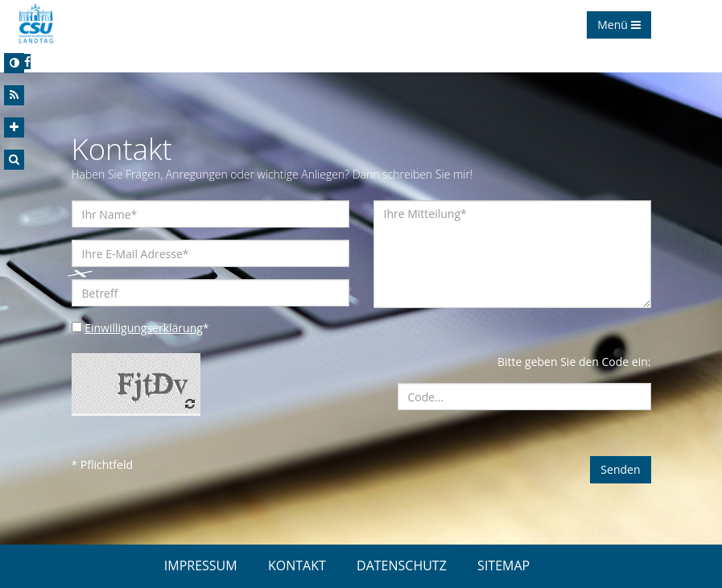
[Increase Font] (14, 127)
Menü (619, 25)
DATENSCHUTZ (402, 565)
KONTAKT (297, 565)
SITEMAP (503, 565)
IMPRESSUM (201, 565)
